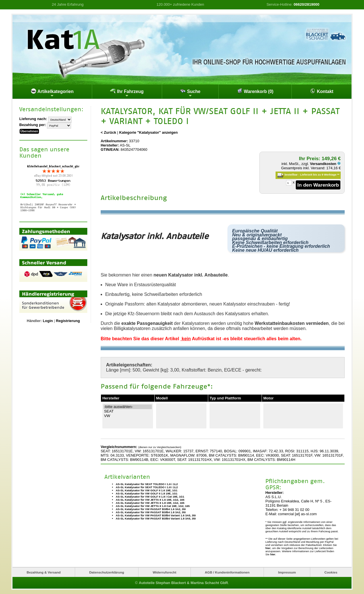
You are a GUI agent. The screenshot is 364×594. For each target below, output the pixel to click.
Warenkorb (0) (255, 91)
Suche (190, 93)
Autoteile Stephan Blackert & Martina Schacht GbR (183, 583)
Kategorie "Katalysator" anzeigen (148, 132)
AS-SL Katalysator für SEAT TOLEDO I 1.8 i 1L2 (147, 487)
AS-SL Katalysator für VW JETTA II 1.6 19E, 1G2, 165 (150, 500)
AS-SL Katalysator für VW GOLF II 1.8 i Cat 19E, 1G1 (150, 497)
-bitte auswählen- (128, 407)
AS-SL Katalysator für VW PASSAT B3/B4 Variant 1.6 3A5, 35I (156, 515)
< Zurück (108, 132)
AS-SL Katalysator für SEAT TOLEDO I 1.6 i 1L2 (147, 484)
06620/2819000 (307, 4)
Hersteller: (110, 145)
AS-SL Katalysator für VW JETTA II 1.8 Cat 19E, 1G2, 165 (153, 506)
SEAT (128, 411)
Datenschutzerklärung (107, 572)
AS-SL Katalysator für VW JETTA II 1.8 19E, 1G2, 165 (150, 503)
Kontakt (322, 91)
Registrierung (68, 321)
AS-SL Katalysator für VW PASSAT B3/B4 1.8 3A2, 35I (151, 512)
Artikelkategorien (52, 93)
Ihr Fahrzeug (127, 93)
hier (268, 548)
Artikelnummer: (114, 141)
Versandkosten (325, 164)
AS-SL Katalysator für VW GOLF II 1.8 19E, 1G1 (147, 493)
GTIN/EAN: (110, 149)
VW (128, 416)
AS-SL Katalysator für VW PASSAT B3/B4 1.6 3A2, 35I (151, 509)
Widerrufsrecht (165, 572)
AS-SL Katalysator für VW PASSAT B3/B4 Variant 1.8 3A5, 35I (156, 518)
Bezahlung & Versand (44, 572)
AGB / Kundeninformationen (227, 572)
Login (48, 321)
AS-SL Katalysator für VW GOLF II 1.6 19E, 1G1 (147, 490)
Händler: (34, 321)
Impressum (287, 572)
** (338, 175)
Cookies (331, 572)
